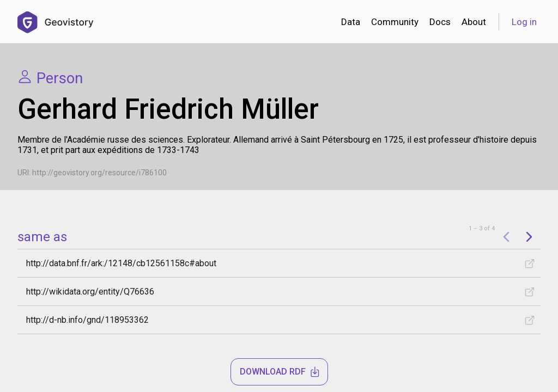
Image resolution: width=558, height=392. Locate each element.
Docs (440, 22)
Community (395, 22)
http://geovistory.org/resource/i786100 (99, 173)
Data (351, 22)
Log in (524, 22)
